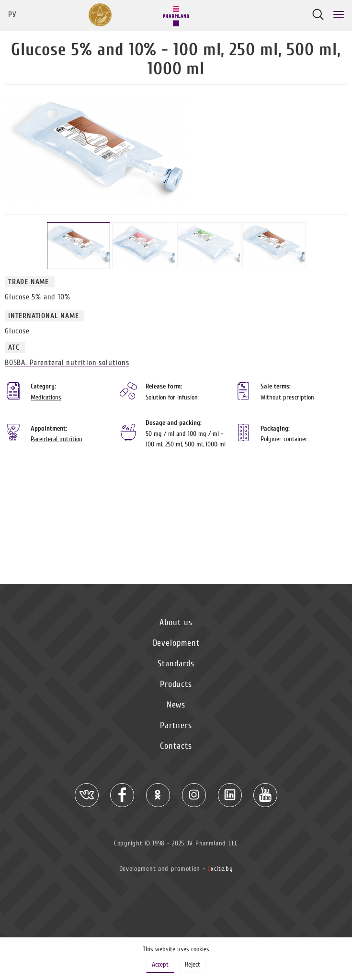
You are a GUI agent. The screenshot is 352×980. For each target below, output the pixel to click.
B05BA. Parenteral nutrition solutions (67, 363)
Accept (160, 964)
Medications (46, 397)
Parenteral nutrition (57, 439)
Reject (193, 964)
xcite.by (220, 869)
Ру (12, 14)
